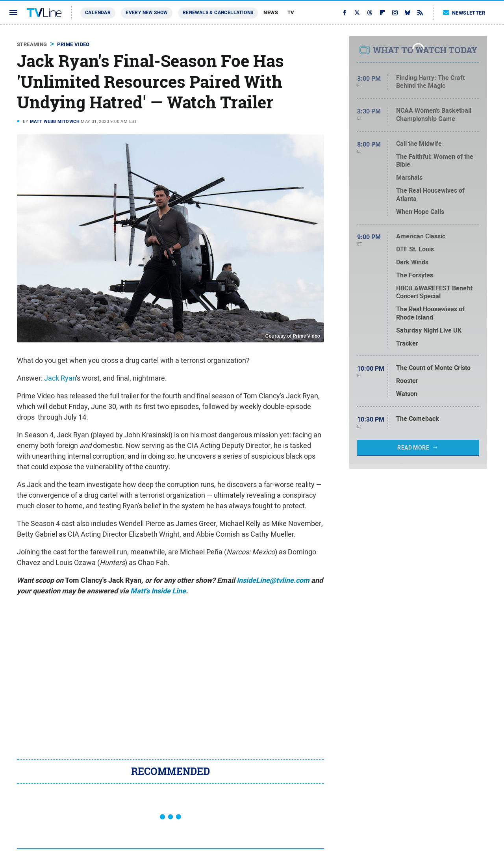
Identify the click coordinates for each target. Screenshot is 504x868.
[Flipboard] (382, 13)
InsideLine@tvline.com (273, 580)
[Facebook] (345, 13)
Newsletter (464, 13)
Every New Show (147, 13)
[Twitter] (357, 13)
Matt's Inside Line (158, 591)
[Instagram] (395, 13)
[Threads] (370, 13)
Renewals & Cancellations (218, 13)
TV (291, 12)
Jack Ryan (60, 378)
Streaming (32, 44)
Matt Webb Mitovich (55, 121)
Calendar (98, 13)
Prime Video (73, 44)
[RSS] (420, 13)
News (271, 12)
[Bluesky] (408, 13)
